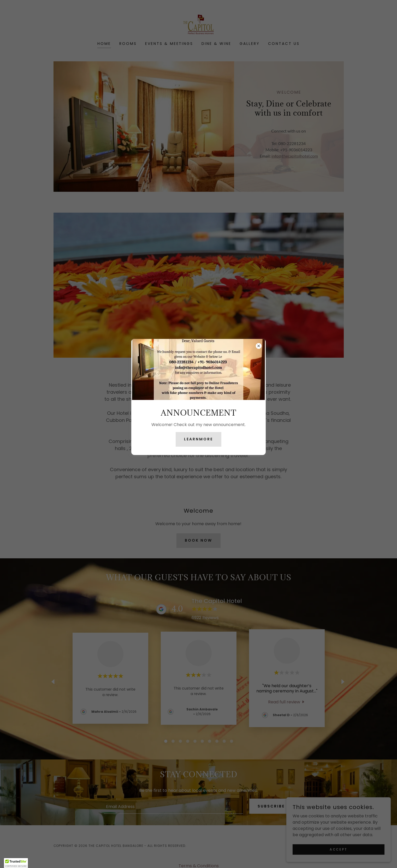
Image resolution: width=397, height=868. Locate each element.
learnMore (198, 439)
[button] (16, 863)
